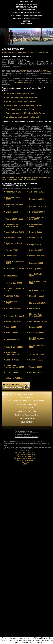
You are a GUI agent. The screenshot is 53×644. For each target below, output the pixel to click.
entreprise (41, 70)
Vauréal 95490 (12, 373)
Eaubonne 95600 (13, 237)
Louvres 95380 (12, 296)
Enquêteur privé (9, 52)
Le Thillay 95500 (36, 290)
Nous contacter (27, 422)
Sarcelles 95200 (36, 360)
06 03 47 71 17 (29, 411)
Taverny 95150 (36, 367)
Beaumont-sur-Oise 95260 (15, 206)
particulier (24, 70)
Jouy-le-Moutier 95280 (36, 275)
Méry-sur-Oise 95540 (15, 316)
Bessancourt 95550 (38, 206)
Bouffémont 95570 (37, 212)
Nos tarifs (25, 462)
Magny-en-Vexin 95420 (13, 302)
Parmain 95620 (36, 327)
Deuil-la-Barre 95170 (15, 232)
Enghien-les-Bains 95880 (14, 244)
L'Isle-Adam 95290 (14, 283)
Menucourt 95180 (14, 309)
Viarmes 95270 (36, 373)
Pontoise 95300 (13, 340)
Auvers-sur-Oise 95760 (13, 198)
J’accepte (38, 642)
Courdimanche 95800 (36, 226)
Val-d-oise (35, 52)
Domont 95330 (36, 232)
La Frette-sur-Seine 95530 (38, 282)
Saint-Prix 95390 (36, 354)
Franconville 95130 (38, 256)
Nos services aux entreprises (16, 178)
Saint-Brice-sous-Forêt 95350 (37, 339)
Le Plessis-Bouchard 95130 (15, 290)
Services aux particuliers (25, 454)
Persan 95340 (12, 332)
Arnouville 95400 (37, 192)
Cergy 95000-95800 (14, 219)
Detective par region (25, 456)
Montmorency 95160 (38, 321)
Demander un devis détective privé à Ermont (26, 113)
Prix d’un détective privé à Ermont (21, 94)
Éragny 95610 (35, 245)
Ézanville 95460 (36, 250)
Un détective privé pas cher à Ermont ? (23, 117)
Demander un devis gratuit (25, 179)
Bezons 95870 (12, 212)
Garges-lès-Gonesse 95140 (15, 262)
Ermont (44, 52)
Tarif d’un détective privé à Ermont (21, 102)
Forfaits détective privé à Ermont (20, 109)
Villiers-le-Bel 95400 (15, 378)
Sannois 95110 (12, 360)
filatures (47, 72)
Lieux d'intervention (25, 460)
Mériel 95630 (35, 309)
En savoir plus (26, 642)
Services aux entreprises (25, 453)
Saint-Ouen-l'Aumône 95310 (13, 353)
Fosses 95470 (12, 256)
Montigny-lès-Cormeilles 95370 (37, 315)
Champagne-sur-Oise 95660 (37, 218)
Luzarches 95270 (37, 296)
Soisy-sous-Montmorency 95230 (15, 366)
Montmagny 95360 (14, 321)
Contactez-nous (21, 82)
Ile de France (23, 52)
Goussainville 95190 (15, 269)
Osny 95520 (11, 327)
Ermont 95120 (12, 250)
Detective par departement (25, 458)
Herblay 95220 (12, 276)
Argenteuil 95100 (13, 192)
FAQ (25, 464)
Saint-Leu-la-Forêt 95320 (37, 346)
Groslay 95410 (36, 269)
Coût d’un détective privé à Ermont (21, 98)
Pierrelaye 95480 (37, 332)
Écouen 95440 (35, 237)
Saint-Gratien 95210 (15, 347)
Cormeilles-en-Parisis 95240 (12, 226)
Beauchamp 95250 (37, 199)
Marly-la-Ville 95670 (38, 303)
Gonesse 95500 (36, 263)
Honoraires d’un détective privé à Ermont (24, 105)
